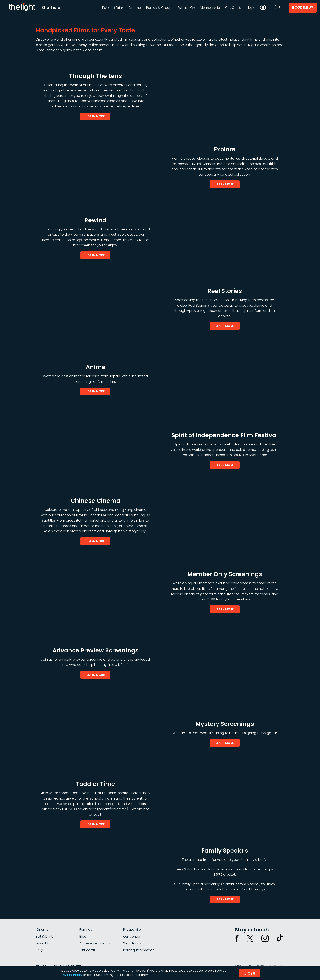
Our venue (132, 936)
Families (86, 929)
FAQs (40, 950)
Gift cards (87, 950)
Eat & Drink (44, 936)
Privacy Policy (71, 975)
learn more (95, 116)
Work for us (132, 943)
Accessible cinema (95, 943)
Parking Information (139, 950)
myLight (42, 943)
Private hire (132, 929)
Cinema (42, 929)
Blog (83, 936)
